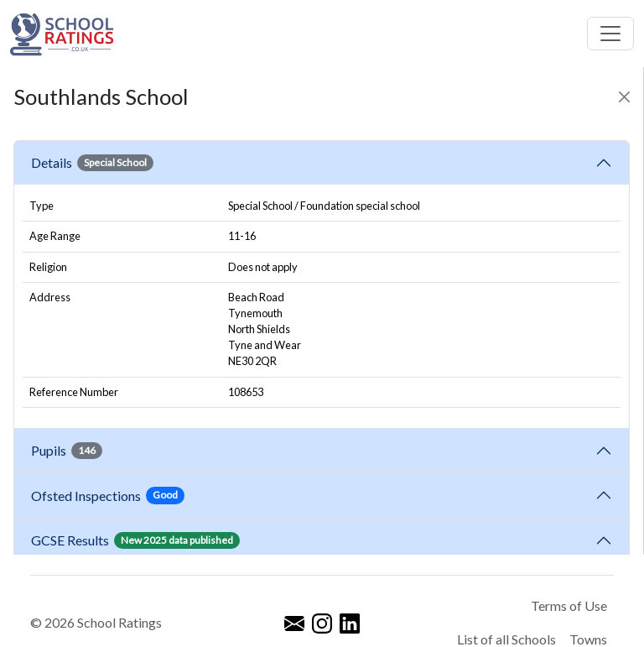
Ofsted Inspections (108, 495)
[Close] (624, 97)
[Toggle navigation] (610, 34)
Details (92, 163)
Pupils (67, 451)
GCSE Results (135, 540)
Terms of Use (569, 605)
